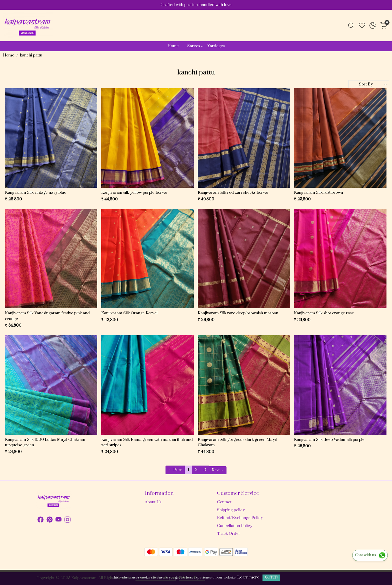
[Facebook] (40, 521)
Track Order (229, 534)
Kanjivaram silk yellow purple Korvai (134, 192)
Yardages (216, 46)
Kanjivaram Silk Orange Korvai (129, 313)
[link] (351, 25)
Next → (218, 470)
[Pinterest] (49, 521)
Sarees (195, 46)
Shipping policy (231, 510)
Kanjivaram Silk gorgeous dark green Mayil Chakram (237, 442)
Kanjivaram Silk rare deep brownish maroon (238, 313)
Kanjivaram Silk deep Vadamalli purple (329, 440)
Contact (224, 502)
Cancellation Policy (235, 526)
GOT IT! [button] (271, 578)
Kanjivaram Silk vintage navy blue (36, 192)
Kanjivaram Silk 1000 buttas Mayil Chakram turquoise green (45, 442)
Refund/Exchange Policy (240, 518)
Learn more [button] (248, 577)
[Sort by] (369, 84)
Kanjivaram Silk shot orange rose (324, 313)
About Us (153, 502)
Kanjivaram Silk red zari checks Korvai (233, 192)
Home (173, 46)
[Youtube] (58, 521)
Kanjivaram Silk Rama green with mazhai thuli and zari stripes (147, 442)
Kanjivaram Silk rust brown (318, 192)
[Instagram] (67, 521)
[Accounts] (373, 25)
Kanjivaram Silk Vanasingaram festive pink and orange (47, 316)
